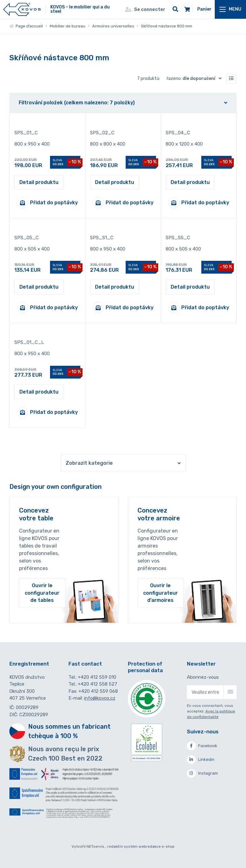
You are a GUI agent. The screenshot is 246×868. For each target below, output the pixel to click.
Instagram (202, 773)
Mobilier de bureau (68, 26)
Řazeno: (196, 78)
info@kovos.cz (100, 698)
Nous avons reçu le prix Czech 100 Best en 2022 (65, 754)
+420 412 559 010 (97, 677)
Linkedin (201, 760)
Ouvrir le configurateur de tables (42, 593)
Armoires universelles (113, 26)
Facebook (202, 746)
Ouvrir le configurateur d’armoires (161, 593)
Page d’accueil (26, 26)
